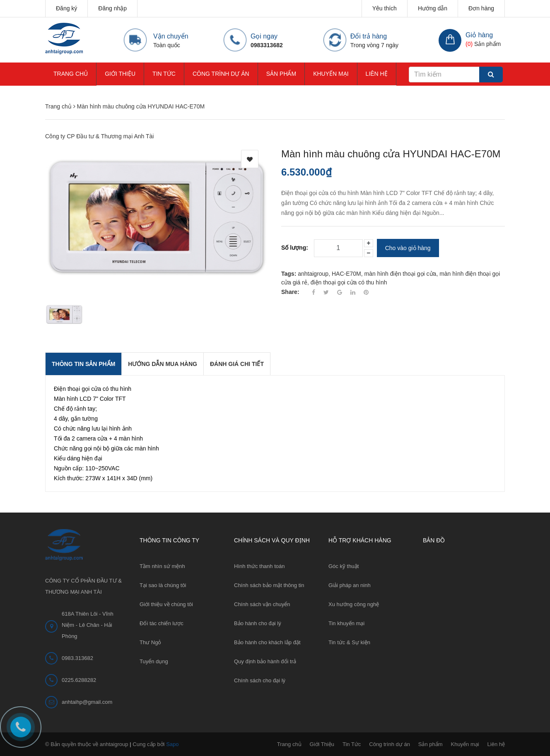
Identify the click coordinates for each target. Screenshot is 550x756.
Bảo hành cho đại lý (258, 623)
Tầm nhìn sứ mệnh (162, 566)
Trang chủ (71, 74)
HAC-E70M (346, 274)
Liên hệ (377, 74)
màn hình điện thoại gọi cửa (400, 274)
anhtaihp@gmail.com (87, 702)
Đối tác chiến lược (162, 623)
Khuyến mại (331, 74)
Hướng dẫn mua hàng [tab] (163, 364)
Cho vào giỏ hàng (408, 248)
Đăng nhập (112, 8)
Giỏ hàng (479, 35)
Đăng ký (66, 8)
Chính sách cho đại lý (260, 680)
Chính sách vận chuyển (262, 604)
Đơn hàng (481, 8)
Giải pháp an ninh (350, 585)
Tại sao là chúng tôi (163, 585)
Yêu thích (385, 8)
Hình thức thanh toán (259, 566)
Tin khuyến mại (346, 623)
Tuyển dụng (154, 661)
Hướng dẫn (433, 8)
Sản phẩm (281, 74)
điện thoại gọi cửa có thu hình (349, 282)
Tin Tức (164, 74)
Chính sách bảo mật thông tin (269, 585)
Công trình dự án (221, 74)
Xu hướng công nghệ (354, 604)
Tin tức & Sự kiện (349, 642)
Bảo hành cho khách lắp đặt (267, 642)
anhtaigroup (313, 274)
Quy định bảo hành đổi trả (265, 661)
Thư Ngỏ (150, 642)
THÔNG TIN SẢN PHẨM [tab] (83, 364)
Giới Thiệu (120, 74)
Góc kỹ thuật (344, 566)
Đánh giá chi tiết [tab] (237, 364)
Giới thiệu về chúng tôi (166, 604)
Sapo (172, 744)
